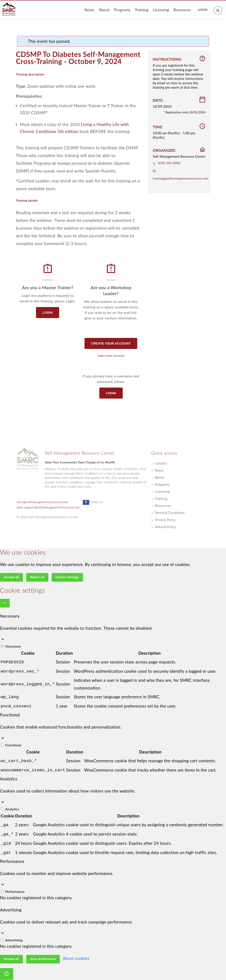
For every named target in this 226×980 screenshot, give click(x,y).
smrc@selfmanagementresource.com (42, 502)
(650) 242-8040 (167, 163)
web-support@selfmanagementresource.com (48, 508)
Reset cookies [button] (76, 954)
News (89, 10)
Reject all (37, 577)
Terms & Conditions (170, 513)
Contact (161, 463)
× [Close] (5, 603)
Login (202, 10)
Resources (182, 10)
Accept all (11, 577)
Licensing (161, 10)
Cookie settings (67, 577)
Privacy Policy (165, 520)
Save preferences (43, 955)
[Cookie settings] (7, 970)
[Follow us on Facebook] (86, 502)
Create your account (111, 343)
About (104, 10)
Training (142, 10)
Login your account (111, 355)
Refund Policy (165, 527)
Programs (122, 10)
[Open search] (215, 8)
